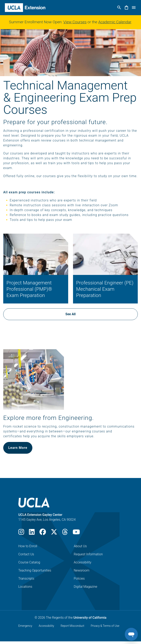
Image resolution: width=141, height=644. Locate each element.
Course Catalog (29, 562)
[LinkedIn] (32, 533)
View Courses (75, 22)
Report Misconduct (72, 626)
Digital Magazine (86, 587)
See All (70, 314)
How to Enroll (28, 546)
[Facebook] (43, 533)
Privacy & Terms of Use (105, 626)
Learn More (18, 448)
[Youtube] (76, 533)
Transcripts (26, 579)
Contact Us (26, 554)
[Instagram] (21, 533)
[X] (54, 533)
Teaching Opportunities (35, 570)
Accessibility (83, 562)
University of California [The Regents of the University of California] (90, 618)
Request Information (88, 554)
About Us (80, 546)
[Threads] (65, 533)
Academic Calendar (115, 22)
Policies (79, 579)
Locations (25, 587)
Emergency (25, 626)
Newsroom (82, 570)
